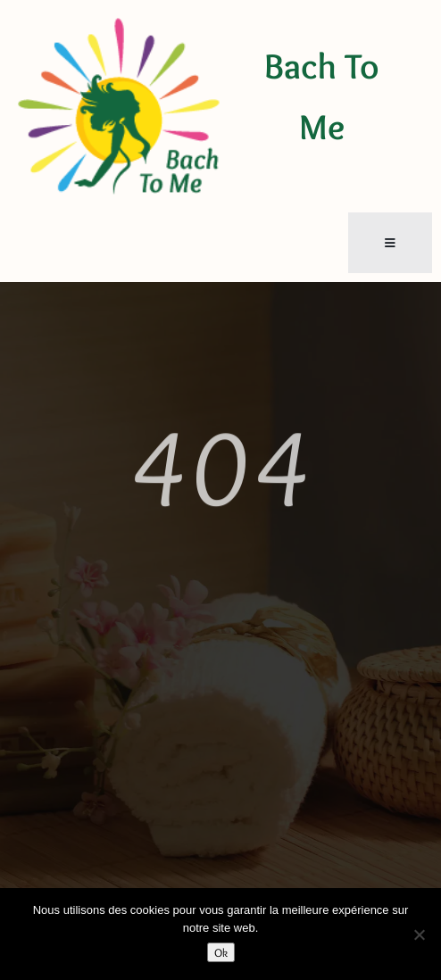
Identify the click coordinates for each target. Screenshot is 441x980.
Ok (221, 952)
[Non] (419, 934)
